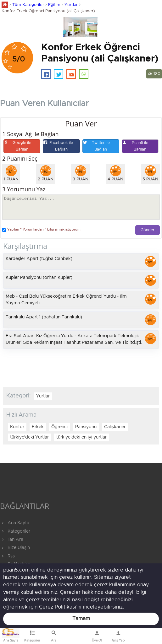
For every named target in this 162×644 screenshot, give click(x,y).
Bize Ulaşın (75, 637)
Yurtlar (71, 5)
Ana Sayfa (15, 523)
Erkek (38, 427)
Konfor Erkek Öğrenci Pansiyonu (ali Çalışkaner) (48, 11)
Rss (7, 556)
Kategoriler (15, 531)
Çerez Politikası (58, 607)
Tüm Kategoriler (28, 5)
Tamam (81, 619)
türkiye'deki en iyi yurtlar (81, 437)
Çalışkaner (115, 427)
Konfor (17, 427)
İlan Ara (12, 540)
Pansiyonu (86, 427)
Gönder (148, 230)
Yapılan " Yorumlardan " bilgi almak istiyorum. (42, 230)
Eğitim (54, 5)
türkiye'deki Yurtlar (29, 437)
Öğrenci (59, 427)
